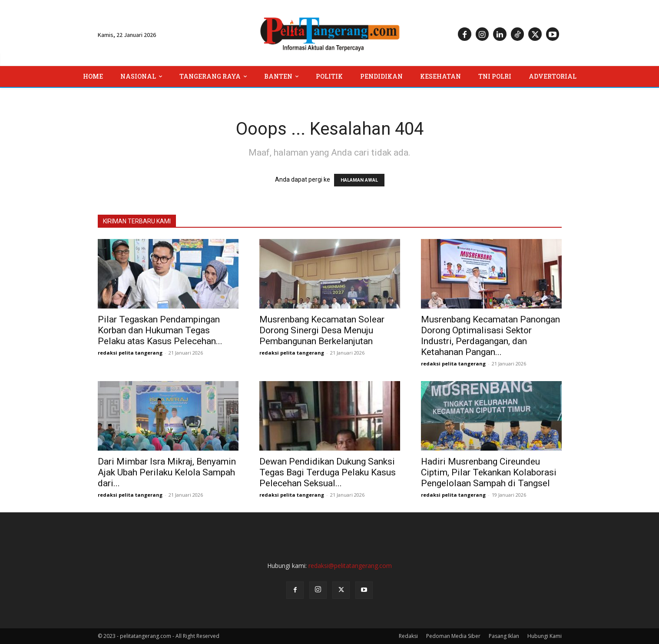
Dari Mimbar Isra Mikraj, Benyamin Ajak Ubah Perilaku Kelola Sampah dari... (167, 472)
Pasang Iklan (504, 636)
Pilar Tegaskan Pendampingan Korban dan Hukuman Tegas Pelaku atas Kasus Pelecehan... (160, 330)
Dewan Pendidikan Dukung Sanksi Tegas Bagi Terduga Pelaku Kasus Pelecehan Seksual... (328, 472)
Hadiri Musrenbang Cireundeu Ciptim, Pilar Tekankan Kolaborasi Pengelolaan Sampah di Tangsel (489, 472)
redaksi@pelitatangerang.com (350, 566)
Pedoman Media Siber (453, 636)
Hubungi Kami (545, 636)
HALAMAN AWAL (359, 180)
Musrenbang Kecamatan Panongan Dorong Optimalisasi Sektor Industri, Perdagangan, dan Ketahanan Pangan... (490, 336)
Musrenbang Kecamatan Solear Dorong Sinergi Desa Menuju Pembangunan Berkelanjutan (322, 330)
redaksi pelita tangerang (130, 353)
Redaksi (408, 636)
